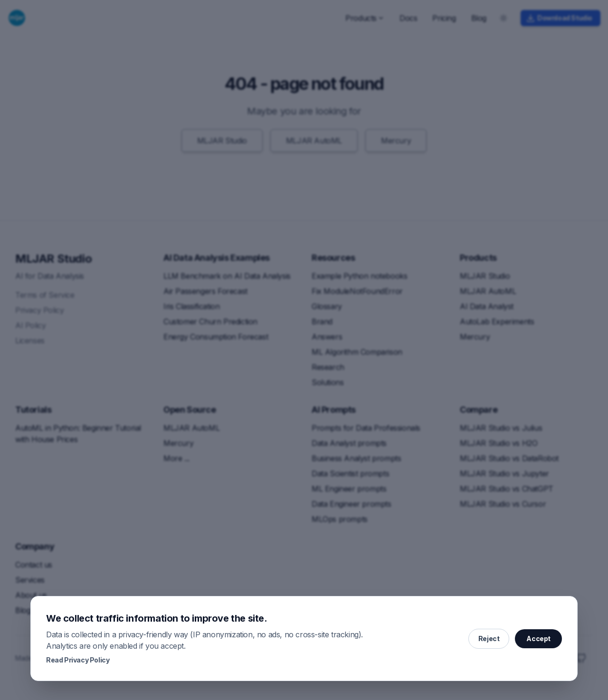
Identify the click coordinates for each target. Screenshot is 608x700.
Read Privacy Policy (78, 660)
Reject (489, 639)
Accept (538, 639)
